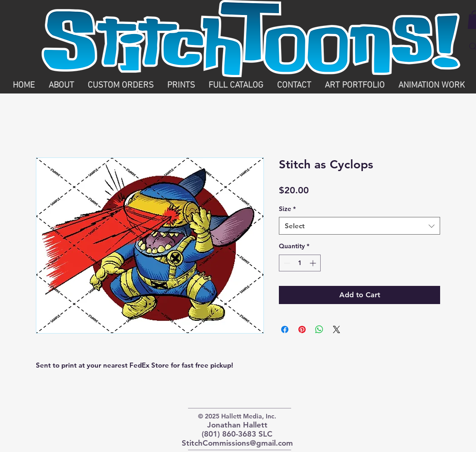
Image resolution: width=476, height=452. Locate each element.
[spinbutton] (300, 263)
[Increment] (314, 263)
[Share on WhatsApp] (319, 329)
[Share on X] (337, 329)
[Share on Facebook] (285, 329)
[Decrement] (286, 263)
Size (287, 209)
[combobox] (359, 226)
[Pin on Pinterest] (302, 329)
